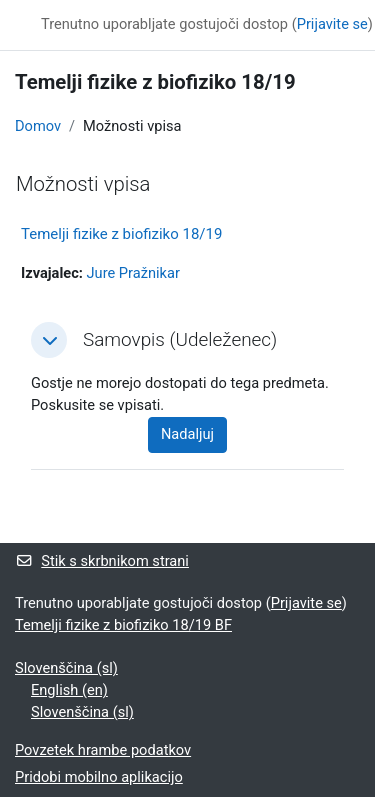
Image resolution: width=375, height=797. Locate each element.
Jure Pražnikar (133, 273)
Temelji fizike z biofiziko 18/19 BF (123, 625)
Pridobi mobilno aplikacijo (99, 777)
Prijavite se (332, 24)
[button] (49, 340)
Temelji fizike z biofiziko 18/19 (121, 234)
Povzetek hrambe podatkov (103, 750)
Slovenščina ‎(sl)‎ (66, 668)
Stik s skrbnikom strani (102, 561)
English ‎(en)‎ (69, 690)
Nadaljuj (187, 434)
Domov (38, 126)
